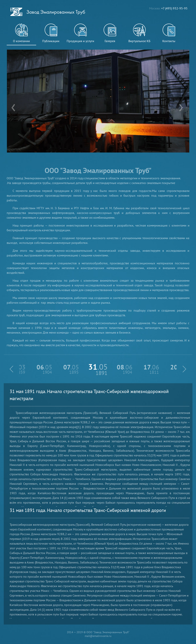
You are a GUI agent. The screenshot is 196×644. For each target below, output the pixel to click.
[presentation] (13, 108)
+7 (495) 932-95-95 (174, 8)
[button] (11, 369)
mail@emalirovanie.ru (98, 636)
